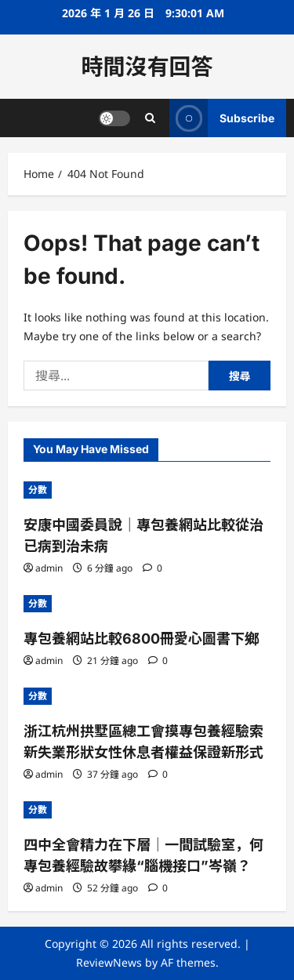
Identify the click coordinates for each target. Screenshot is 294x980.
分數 (38, 490)
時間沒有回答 (147, 67)
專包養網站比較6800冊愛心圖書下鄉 (141, 639)
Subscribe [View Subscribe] (222, 118)
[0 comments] (152, 568)
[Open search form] (150, 118)
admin (49, 568)
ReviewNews (109, 962)
